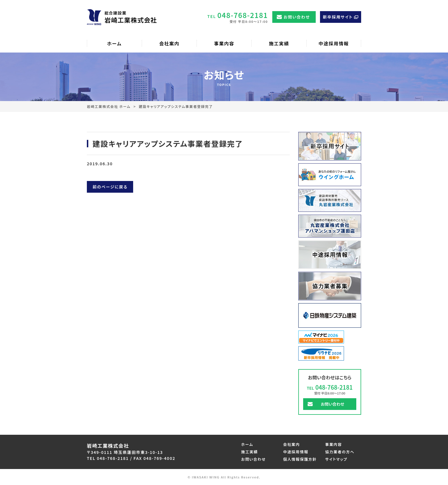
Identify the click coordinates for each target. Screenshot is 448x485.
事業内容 (334, 444)
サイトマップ (336, 459)
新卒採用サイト (338, 17)
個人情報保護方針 (300, 459)
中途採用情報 (296, 452)
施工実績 (250, 452)
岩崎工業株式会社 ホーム (109, 106)
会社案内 (292, 444)
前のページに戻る (110, 187)
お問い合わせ (297, 17)
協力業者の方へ (340, 452)
